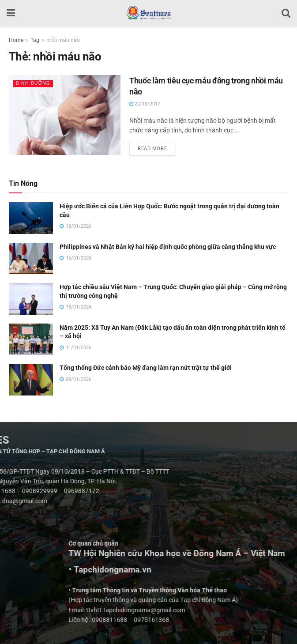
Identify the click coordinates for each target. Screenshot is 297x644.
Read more (156, 147)
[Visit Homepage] (148, 13)
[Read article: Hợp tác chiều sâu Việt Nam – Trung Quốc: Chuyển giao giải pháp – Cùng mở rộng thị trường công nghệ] (31, 299)
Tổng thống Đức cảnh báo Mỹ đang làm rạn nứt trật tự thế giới (146, 368)
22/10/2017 (145, 104)
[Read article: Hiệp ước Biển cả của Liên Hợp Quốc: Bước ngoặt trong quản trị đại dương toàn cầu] (31, 218)
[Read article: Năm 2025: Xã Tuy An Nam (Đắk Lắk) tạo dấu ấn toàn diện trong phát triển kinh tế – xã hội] (31, 339)
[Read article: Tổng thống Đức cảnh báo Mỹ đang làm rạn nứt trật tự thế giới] (31, 380)
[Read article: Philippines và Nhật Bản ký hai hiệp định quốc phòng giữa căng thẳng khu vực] (31, 259)
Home (16, 40)
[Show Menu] (11, 13)
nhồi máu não (63, 40)
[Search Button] (286, 13)
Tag (35, 40)
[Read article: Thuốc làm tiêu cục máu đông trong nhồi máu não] (65, 115)
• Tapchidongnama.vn (213, 570)
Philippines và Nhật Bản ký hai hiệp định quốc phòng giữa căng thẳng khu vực (168, 247)
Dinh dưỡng (33, 83)
